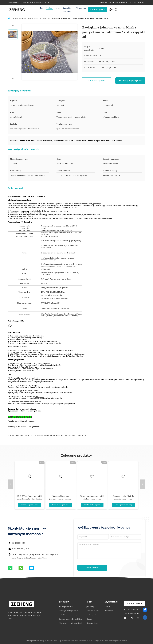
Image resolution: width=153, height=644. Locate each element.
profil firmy (90, 607)
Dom (41, 8)
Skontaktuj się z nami (67, 9)
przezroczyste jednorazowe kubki (74, 435)
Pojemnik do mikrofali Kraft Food (38, 18)
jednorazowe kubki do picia (26, 435)
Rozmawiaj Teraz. (98, 9)
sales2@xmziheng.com (20, 549)
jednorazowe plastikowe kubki (49, 435)
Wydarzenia (81, 8)
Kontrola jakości (92, 615)
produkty (22, 18)
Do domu (14, 18)
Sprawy (107, 607)
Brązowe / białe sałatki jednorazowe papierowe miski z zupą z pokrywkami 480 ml (61, 499)
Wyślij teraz (92, 568)
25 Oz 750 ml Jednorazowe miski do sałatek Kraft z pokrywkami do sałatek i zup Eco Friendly (30, 499)
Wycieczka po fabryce (93, 611)
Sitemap (89, 619)
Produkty (50, 8)
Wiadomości (109, 611)
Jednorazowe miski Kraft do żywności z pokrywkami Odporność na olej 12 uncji (123, 499)
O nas (58, 8)
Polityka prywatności (32, 641)
